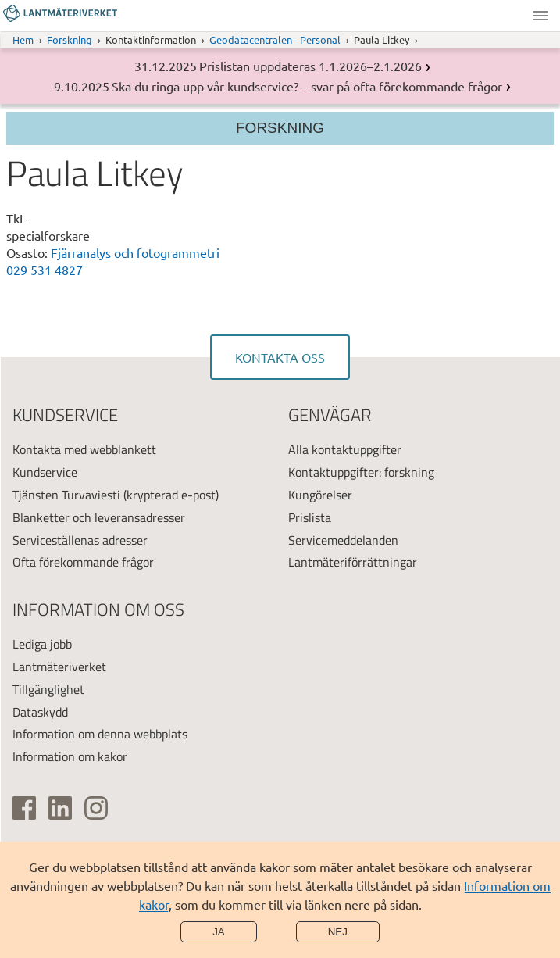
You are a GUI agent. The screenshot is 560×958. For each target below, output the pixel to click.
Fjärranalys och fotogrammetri (135, 252)
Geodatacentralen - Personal (275, 39)
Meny (540, 16)
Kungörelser (320, 495)
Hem (23, 39)
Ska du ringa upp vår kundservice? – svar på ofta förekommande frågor (307, 86)
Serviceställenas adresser (80, 540)
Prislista (310, 517)
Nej (338, 932)
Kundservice (45, 472)
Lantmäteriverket (59, 667)
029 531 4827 (45, 270)
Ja (219, 932)
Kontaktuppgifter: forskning (361, 472)
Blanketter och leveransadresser (99, 517)
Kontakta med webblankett (84, 449)
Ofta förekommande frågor (83, 562)
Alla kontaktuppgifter (345, 449)
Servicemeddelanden (343, 540)
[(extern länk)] (24, 808)
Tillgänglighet (48, 689)
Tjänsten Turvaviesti (66, 495)
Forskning (70, 39)
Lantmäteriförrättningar (353, 562)
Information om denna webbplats (100, 734)
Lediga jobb (42, 644)
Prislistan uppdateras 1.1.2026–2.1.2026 (310, 66)
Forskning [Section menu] (280, 128)
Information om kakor (70, 756)
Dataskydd (40, 712)
